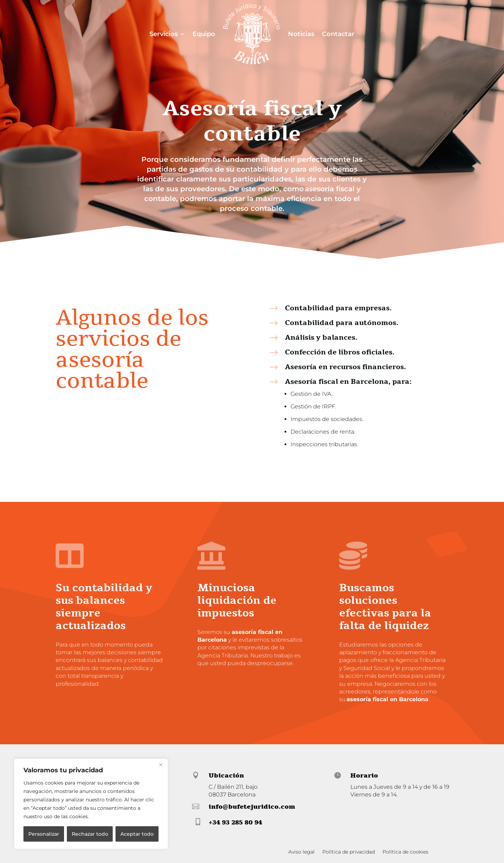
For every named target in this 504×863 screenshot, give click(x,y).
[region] (91, 804)
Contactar (338, 34)
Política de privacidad (349, 852)
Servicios (164, 34)
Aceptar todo (137, 834)
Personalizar (44, 834)
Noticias (301, 34)
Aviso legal (302, 852)
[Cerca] (161, 765)
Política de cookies (405, 852)
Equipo (204, 34)
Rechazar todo (90, 834)
